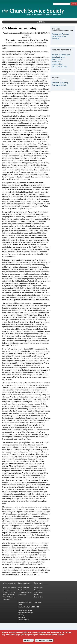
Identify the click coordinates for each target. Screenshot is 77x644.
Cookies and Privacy (25, 610)
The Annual (22, 590)
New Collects (57, 60)
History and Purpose (9, 588)
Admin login (22, 617)
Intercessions (57, 64)
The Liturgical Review (25, 592)
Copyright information (26, 613)
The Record (22, 595)
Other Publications (9, 597)
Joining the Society (9, 592)
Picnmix (26, 620)
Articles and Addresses (61, 55)
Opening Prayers (59, 57)
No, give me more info (44, 640)
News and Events (8, 595)
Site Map (21, 615)
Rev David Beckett (59, 85)
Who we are (7, 590)
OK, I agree (28, 640)
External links (39, 597)
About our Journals (24, 588)
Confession (56, 62)
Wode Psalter (38, 588)
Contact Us (6, 599)
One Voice (37, 590)
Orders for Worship (59, 67)
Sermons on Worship (60, 83)
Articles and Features (60, 34)
